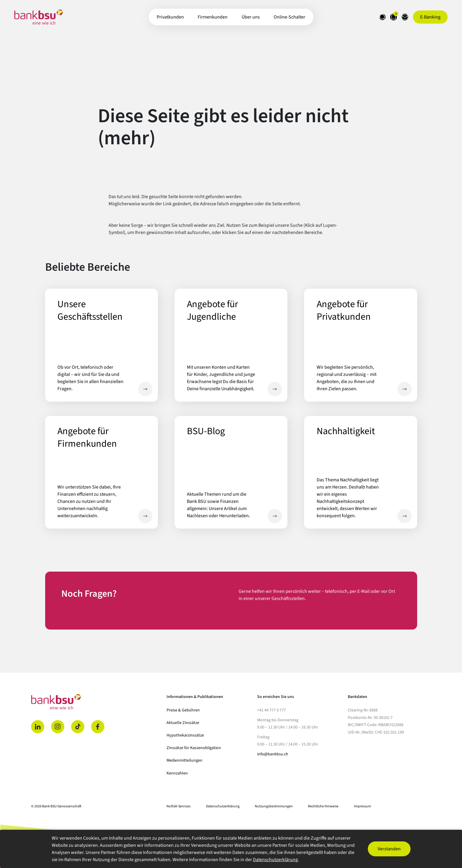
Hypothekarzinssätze (185, 735)
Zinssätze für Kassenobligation (194, 748)
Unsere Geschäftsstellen (145, 389)
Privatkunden (170, 17)
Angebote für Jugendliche (275, 389)
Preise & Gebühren (183, 710)
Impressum (363, 806)
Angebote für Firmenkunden (145, 516)
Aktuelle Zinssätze (183, 723)
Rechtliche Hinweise (323, 806)
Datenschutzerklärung (223, 806)
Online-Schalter (289, 17)
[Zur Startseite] (39, 17)
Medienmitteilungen (185, 760)
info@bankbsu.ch (273, 754)
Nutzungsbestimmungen (274, 806)
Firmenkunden (213, 17)
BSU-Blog (275, 516)
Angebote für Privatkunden (405, 389)
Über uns (251, 17)
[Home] (95, 702)
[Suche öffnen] (366, 17)
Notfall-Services (179, 806)
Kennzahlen (177, 773)
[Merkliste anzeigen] (384, 17)
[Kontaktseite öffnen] (402, 17)
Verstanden (389, 849)
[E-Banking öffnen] (430, 17)
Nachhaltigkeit (405, 516)
